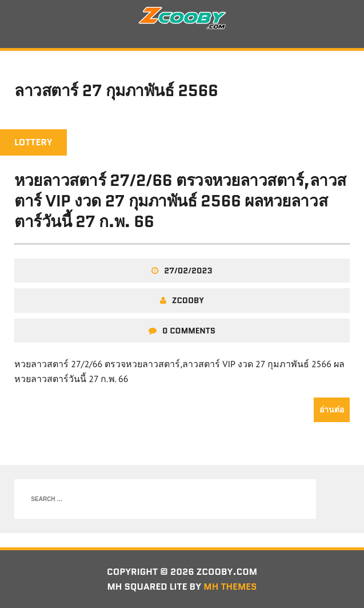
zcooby (188, 300)
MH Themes (230, 587)
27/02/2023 (188, 271)
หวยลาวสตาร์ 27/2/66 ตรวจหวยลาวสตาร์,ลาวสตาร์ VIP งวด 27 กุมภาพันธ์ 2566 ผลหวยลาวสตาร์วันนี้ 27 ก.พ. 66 (180, 201)
